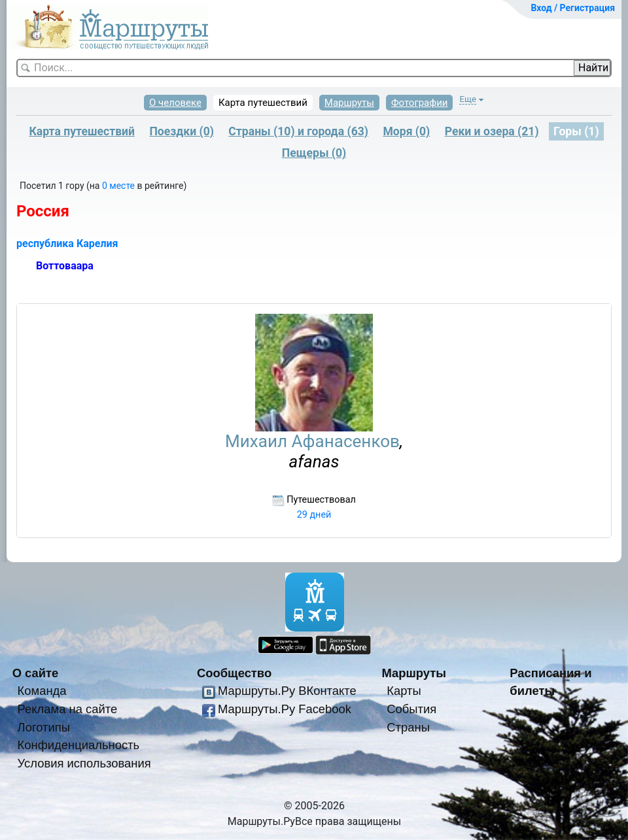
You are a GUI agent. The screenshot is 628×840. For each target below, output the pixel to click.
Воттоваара (65, 266)
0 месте (120, 186)
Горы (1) (576, 131)
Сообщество (234, 673)
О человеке (175, 103)
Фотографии (420, 103)
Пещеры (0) (314, 153)
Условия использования (84, 763)
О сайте (36, 673)
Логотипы (44, 727)
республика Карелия (67, 244)
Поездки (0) (182, 131)
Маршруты (349, 103)
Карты (404, 691)
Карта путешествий (263, 103)
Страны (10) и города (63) (298, 131)
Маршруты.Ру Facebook (285, 709)
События (411, 709)
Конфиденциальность (79, 745)
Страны (408, 727)
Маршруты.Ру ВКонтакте (287, 691)
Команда (42, 691)
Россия (43, 211)
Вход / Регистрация (573, 8)
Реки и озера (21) (492, 131)
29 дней (314, 515)
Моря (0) (406, 131)
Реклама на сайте (68, 709)
